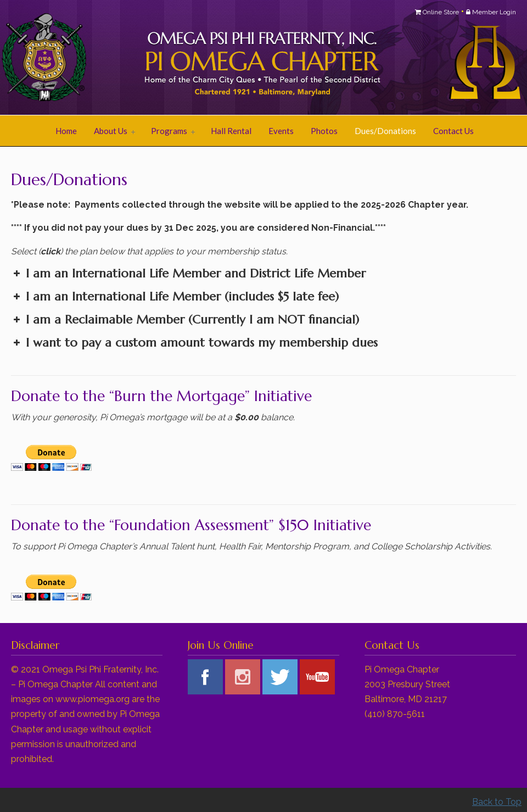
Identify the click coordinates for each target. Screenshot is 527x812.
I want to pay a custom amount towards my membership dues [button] (194, 343)
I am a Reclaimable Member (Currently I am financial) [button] (185, 319)
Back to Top (497, 802)
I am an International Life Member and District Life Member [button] (188, 273)
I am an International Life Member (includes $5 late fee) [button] (175, 296)
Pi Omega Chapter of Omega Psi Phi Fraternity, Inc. (148, 58)
